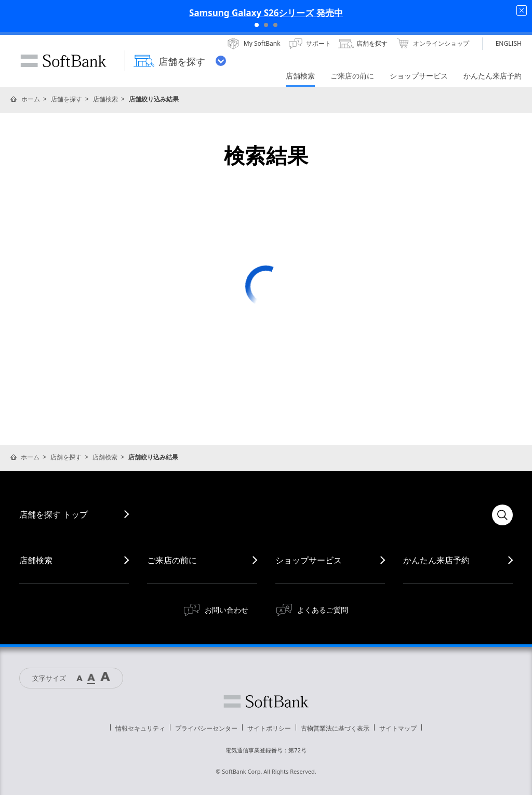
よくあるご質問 (323, 610)
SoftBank (63, 61)
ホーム (31, 99)
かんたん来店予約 (436, 560)
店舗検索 (105, 99)
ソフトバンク (266, 701)
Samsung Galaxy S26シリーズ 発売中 (266, 13)
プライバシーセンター (206, 728)
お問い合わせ (227, 610)
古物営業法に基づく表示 (335, 728)
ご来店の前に (172, 560)
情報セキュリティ (140, 728)
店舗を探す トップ (54, 514)
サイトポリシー (269, 728)
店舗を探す (66, 99)
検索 (502, 515)
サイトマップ (398, 728)
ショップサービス (309, 560)
